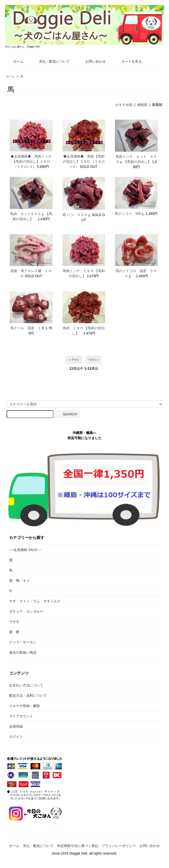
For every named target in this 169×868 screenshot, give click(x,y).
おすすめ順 (124, 105)
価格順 (142, 105)
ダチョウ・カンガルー (26, 611)
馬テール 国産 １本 (27, 328)
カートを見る (128, 61)
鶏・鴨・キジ (19, 581)
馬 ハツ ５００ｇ (77, 215)
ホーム (15, 61)
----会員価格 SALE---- (25, 550)
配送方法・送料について (28, 696)
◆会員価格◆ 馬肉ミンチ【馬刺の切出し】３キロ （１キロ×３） (31, 161)
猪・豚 (14, 632)
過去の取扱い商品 (23, 652)
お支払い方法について (26, 685)
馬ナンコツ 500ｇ (130, 214)
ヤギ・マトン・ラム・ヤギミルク (35, 601)
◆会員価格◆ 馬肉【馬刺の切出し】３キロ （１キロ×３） (84, 161)
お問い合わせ (92, 61)
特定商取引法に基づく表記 (78, 846)
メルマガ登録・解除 (24, 706)
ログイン (16, 737)
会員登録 (16, 726)
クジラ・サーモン (23, 642)
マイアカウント (21, 716)
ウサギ (14, 622)
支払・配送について (51, 61)
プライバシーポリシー (119, 846)
